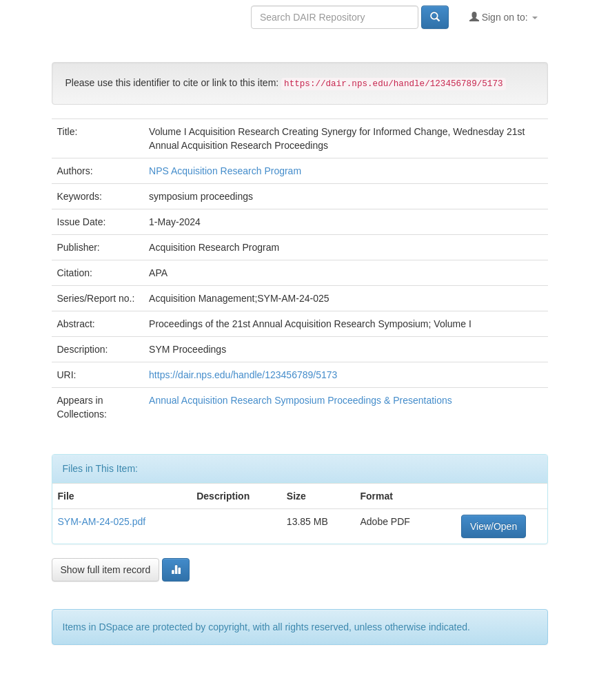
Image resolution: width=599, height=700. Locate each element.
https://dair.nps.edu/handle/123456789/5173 (243, 375)
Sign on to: (504, 17)
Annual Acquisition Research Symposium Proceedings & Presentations (301, 400)
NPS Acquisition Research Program (225, 171)
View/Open (494, 526)
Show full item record (106, 570)
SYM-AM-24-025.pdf (102, 522)
